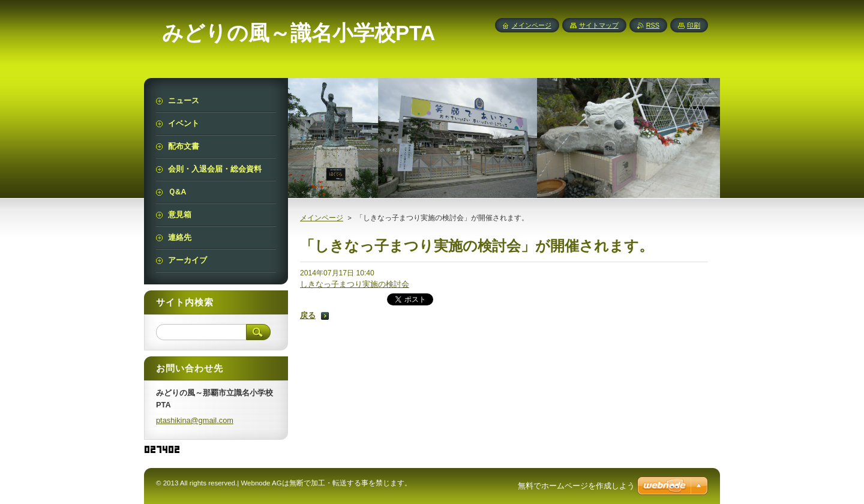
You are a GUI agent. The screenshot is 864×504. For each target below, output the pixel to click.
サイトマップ (599, 25)
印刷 (694, 25)
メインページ (322, 218)
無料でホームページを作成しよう (576, 486)
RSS (653, 25)
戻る (308, 315)
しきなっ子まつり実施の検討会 (355, 284)
